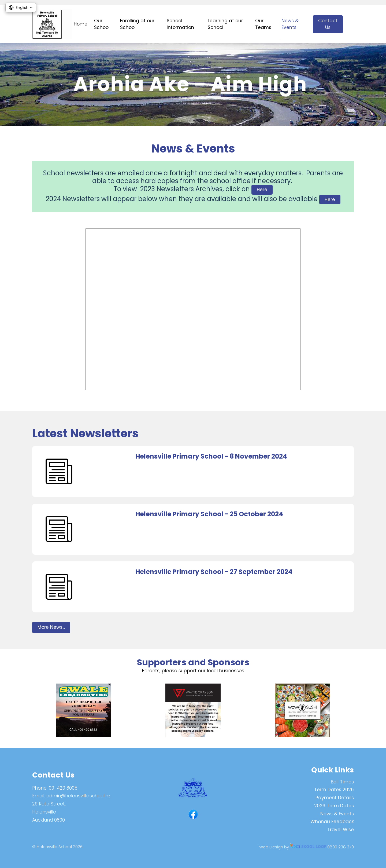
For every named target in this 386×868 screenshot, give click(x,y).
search (351, 24)
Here (262, 190)
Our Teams (263, 24)
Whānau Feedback (332, 822)
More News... (51, 627)
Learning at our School (225, 24)
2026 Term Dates (334, 806)
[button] (21, 8)
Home (81, 24)
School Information (180, 24)
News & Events (290, 24)
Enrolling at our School (137, 24)
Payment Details (335, 798)
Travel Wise (341, 830)
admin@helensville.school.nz (78, 796)
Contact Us (328, 24)
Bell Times (342, 782)
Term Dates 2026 (334, 790)
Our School (102, 24)
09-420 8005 (63, 788)
